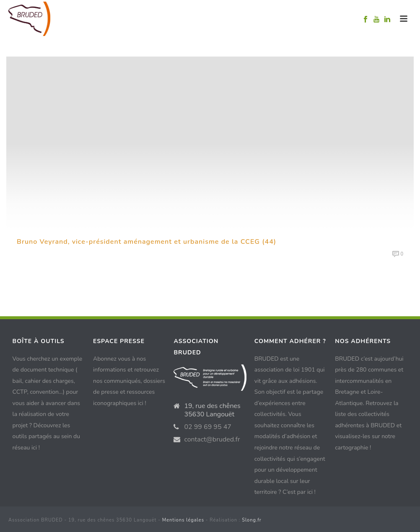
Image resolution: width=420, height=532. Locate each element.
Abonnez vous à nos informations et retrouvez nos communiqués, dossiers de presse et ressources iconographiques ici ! (129, 381)
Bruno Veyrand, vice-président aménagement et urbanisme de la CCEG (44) (146, 242)
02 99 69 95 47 (208, 427)
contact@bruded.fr (212, 439)
